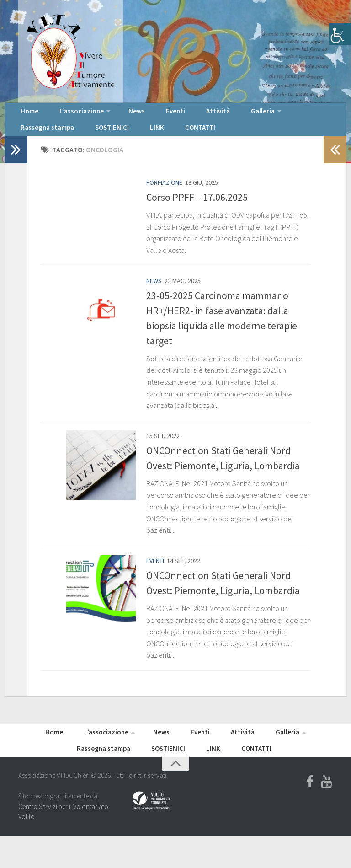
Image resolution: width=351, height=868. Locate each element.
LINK (70, 137)
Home (27, 114)
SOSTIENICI (35, 137)
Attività (181, 114)
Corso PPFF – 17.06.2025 (197, 210)
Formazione (164, 195)
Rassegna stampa (272, 114)
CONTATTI (104, 137)
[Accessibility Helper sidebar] (340, 34)
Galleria (215, 114)
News (119, 114)
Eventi (149, 114)
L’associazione (70, 114)
